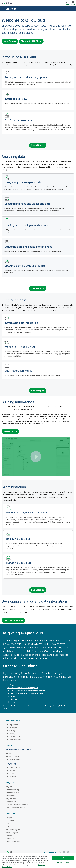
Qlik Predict (10, 774)
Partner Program (12, 833)
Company (9, 818)
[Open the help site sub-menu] (3, 9)
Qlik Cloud (11, 9)
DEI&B (8, 827)
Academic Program (13, 830)
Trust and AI (10, 796)
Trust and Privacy (12, 793)
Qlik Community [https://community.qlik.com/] (50, 852)
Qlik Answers (11, 771)
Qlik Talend (10, 753)
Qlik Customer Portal (13, 737)
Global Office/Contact (14, 842)
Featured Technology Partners (17, 805)
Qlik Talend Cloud (12, 756)
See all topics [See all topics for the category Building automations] (10, 431)
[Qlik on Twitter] (60, 852)
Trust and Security (13, 790)
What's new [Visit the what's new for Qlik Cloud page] (10, 41)
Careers (9, 836)
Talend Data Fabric (13, 759)
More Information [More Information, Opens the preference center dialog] (63, 862)
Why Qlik (9, 787)
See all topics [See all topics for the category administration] (38, 590)
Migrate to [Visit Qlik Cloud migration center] (31, 41)
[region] (38, 861)
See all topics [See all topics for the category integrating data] (38, 391)
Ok (63, 858)
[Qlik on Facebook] (68, 852)
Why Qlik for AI (11, 799)
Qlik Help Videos (12, 725)
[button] (36, 457)
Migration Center (22, 640)
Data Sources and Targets (15, 808)
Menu (73, 4)
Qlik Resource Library (14, 740)
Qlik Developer (11, 728)
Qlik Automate (11, 777)
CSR (7, 824)
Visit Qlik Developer (13, 620)
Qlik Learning (11, 734)
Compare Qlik (11, 802)
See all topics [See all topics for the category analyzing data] (38, 288)
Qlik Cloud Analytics (13, 768)
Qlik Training (10, 731)
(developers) (25, 693)
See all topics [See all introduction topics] (38, 145)
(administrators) (26, 691)
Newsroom (10, 839)
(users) (23, 688)
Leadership (10, 821)
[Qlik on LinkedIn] (64, 852)
